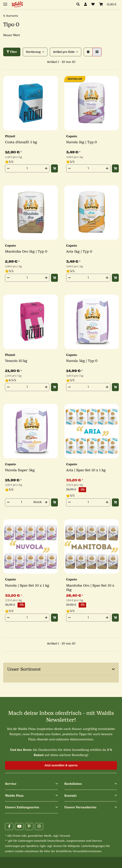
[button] (79, 5)
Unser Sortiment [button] (24, 669)
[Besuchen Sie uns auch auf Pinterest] (29, 826)
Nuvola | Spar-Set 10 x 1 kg (27, 586)
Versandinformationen (87, 851)
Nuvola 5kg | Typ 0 (82, 361)
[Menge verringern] (8, 168)
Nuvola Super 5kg (20, 470)
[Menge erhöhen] (46, 168)
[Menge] (27, 168)
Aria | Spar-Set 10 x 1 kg (86, 470)
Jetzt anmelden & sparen (61, 765)
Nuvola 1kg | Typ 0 (81, 142)
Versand (65, 836)
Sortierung (33, 52)
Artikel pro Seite (64, 52)
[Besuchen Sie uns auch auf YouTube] (19, 826)
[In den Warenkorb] (54, 168)
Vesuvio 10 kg (16, 361)
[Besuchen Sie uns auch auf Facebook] (9, 826)
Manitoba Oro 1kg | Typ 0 (26, 252)
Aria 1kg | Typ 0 (79, 252)
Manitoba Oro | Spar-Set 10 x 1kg (90, 588)
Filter (12, 52)
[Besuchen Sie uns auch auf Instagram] (39, 826)
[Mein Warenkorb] (108, 5)
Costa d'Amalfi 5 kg (21, 142)
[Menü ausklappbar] (5, 3)
